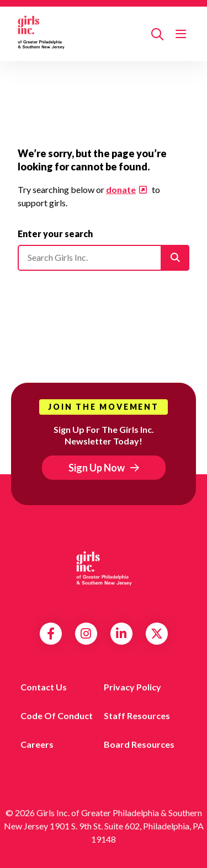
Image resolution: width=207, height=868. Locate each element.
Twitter (157, 634)
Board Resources (139, 744)
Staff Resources (137, 716)
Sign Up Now (97, 468)
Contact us (44, 687)
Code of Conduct (57, 716)
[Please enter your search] (104, 258)
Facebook (51, 634)
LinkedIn (121, 634)
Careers (37, 744)
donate (121, 189)
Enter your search (55, 234)
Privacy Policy (132, 687)
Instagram (86, 634)
